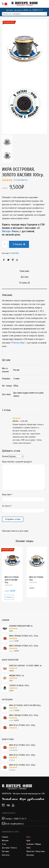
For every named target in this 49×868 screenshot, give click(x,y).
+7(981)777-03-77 (37, 10)
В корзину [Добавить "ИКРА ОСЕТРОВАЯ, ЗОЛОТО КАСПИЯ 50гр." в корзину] (9, 597)
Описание (24, 271)
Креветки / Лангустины (36, 851)
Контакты (6, 855)
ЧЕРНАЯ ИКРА (14, 253)
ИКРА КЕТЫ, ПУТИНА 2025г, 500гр (19, 745)
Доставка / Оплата (9, 848)
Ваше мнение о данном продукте (17, 462)
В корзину (18, 244)
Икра (28, 837)
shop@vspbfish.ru (17, 824)
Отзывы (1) (24, 283)
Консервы (30, 855)
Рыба (28, 848)
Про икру (5, 851)
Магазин (5, 841)
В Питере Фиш (18, 343)
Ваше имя (6, 495)
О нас (4, 844)
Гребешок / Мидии (34, 844)
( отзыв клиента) (21, 180)
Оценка (5, 456)
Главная (5, 837)
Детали (24, 277)
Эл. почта (6, 506)
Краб (28, 841)
